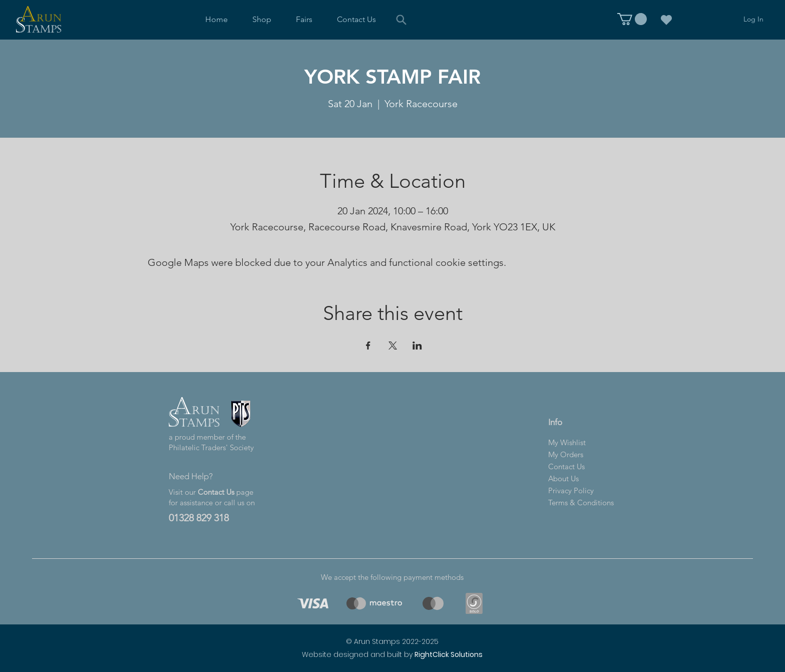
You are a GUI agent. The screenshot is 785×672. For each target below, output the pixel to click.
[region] (311, 603)
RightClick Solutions (449, 654)
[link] (632, 19)
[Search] (402, 20)
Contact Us (216, 492)
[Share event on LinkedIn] (417, 346)
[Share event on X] (393, 346)
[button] (262, 19)
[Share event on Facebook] (368, 346)
